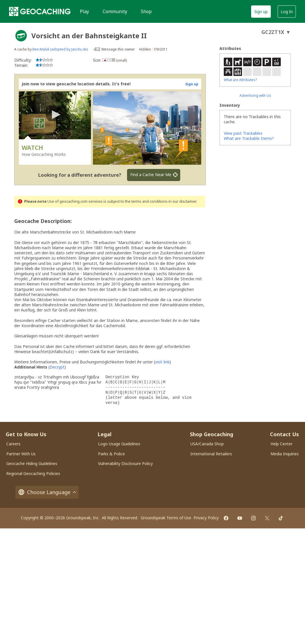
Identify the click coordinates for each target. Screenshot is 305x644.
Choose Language (47, 492)
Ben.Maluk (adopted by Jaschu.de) (60, 49)
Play (84, 11)
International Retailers (211, 454)
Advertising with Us (255, 95)
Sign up (261, 12)
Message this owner (118, 49)
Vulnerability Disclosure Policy (125, 463)
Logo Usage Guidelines (119, 444)
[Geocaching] (40, 11)
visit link (162, 362)
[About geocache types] (21, 36)
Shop (146, 11)
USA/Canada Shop (207, 444)
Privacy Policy (206, 518)
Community (115, 11)
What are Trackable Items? (249, 138)
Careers (13, 444)
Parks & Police (111, 454)
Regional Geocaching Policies (33, 473)
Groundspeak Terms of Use (166, 518)
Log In (287, 12)
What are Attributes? (240, 80)
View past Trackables (243, 133)
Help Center (281, 444)
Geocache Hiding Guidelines (32, 463)
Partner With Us (21, 454)
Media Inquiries (285, 454)
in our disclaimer (182, 201)
